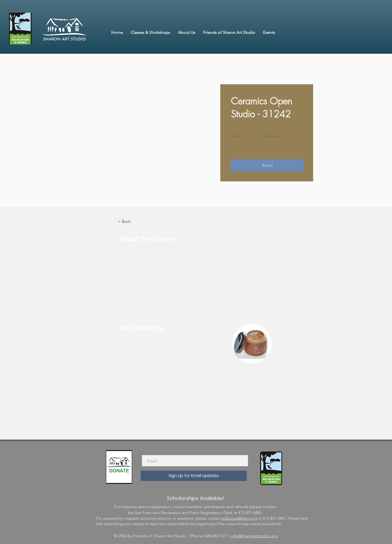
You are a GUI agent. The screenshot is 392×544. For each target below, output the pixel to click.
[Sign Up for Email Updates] (194, 476)
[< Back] (132, 221)
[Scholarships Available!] (195, 498)
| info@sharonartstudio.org (253, 536)
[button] (267, 165)
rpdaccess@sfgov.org (239, 518)
